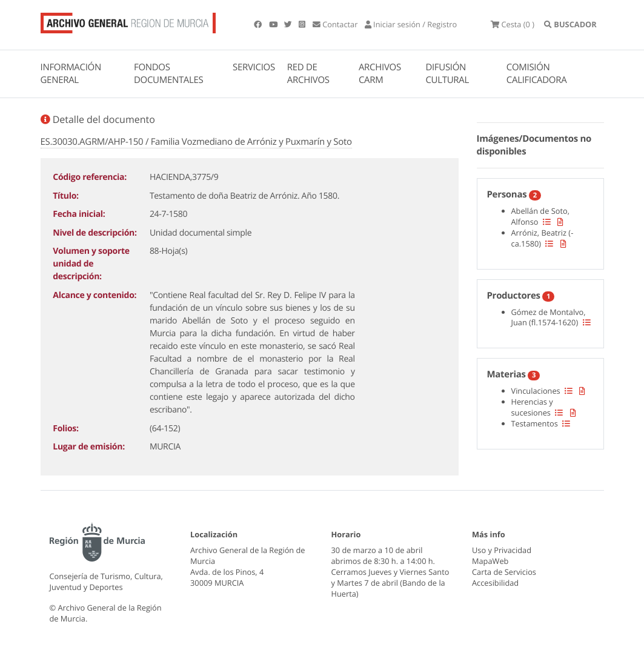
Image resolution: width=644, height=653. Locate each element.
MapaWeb (490, 561)
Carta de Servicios (504, 572)
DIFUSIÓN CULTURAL (447, 74)
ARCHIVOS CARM (380, 74)
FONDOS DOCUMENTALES (169, 74)
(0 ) (513, 24)
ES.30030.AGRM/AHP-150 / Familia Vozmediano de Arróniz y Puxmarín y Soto (196, 142)
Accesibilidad (495, 583)
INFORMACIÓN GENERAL (71, 74)
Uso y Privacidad (502, 550)
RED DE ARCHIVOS (308, 74)
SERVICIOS (254, 67)
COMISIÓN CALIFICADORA (537, 74)
